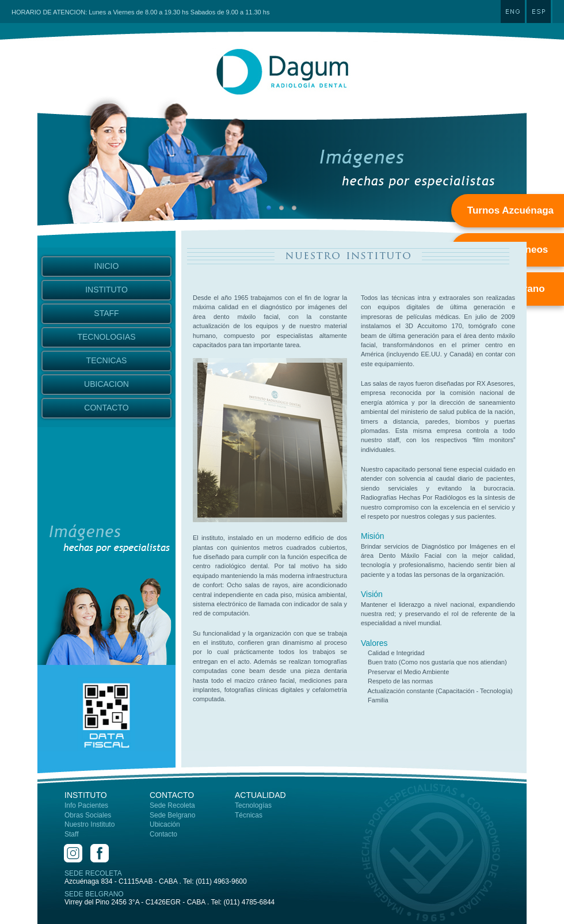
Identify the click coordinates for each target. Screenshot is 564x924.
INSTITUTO (106, 290)
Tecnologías (253, 805)
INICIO (107, 266)
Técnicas (249, 815)
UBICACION (106, 384)
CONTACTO (106, 408)
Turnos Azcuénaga (510, 210)
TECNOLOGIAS (106, 337)
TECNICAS (107, 360)
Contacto (163, 834)
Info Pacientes (86, 805)
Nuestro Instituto (89, 824)
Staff (71, 834)
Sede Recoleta (172, 805)
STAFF (106, 313)
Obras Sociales (88, 815)
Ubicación (165, 824)
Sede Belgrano (172, 815)
